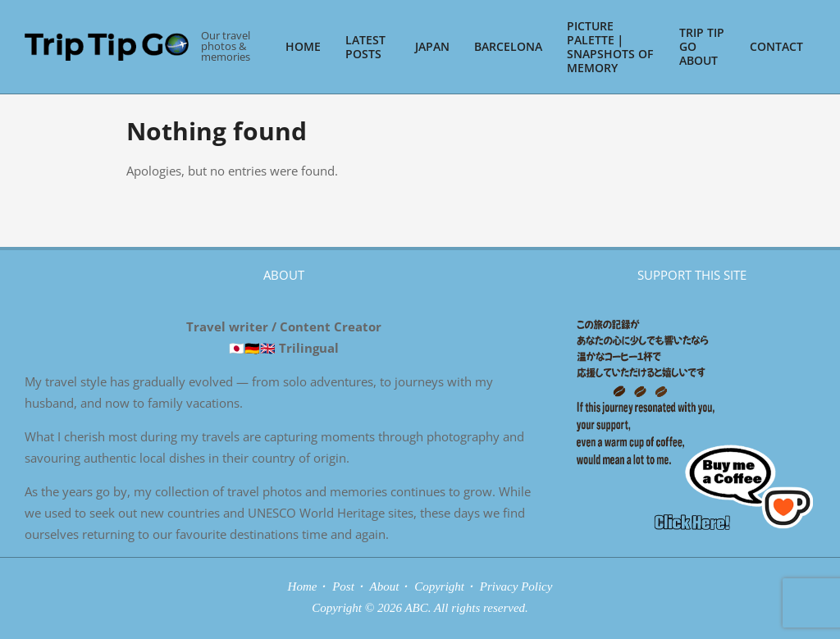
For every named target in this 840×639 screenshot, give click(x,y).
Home (303, 587)
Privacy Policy (516, 587)
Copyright (439, 587)
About (385, 587)
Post (343, 587)
